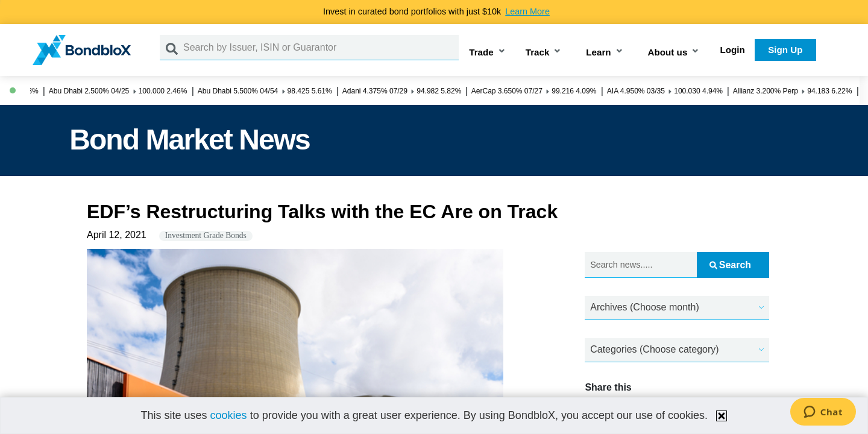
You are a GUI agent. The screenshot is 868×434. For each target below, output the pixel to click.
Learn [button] (598, 52)
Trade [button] (481, 52)
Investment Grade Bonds (206, 235)
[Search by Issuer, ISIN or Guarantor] (321, 48)
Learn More (527, 11)
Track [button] (538, 52)
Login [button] (733, 50)
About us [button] (668, 52)
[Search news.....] (641, 265)
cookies (229, 415)
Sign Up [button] (785, 50)
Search (730, 265)
